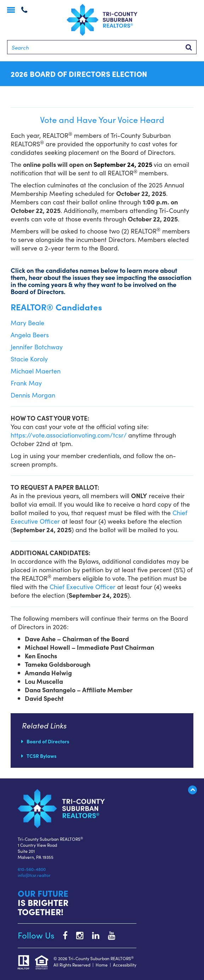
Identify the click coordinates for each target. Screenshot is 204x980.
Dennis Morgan (33, 395)
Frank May (26, 383)
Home (102, 965)
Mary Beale (27, 323)
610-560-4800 (32, 869)
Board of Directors (48, 741)
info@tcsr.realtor (34, 875)
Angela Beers (30, 335)
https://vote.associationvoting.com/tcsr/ (69, 435)
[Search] (102, 47)
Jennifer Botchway (37, 347)
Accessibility (125, 965)
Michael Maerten (36, 371)
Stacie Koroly (29, 359)
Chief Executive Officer (83, 587)
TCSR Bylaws (42, 756)
